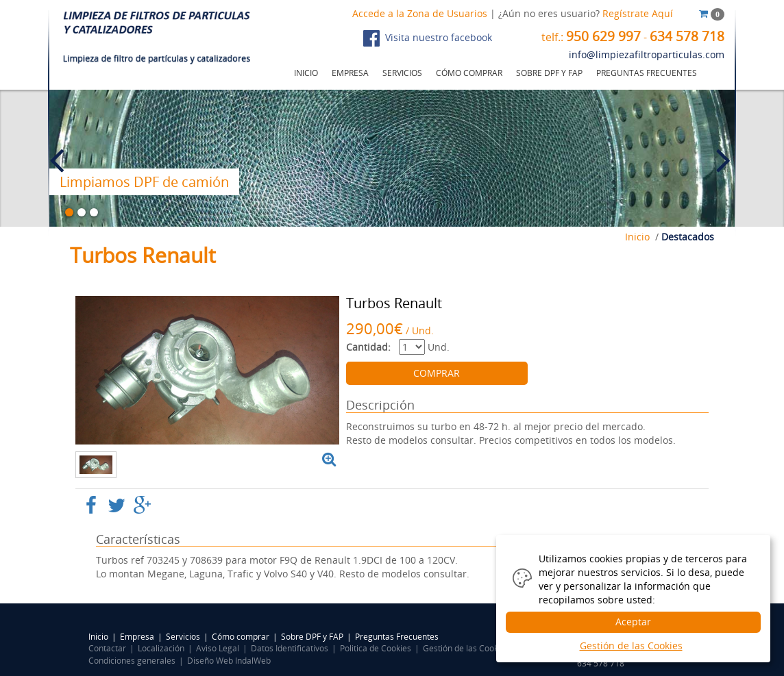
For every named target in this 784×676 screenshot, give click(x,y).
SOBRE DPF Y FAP (549, 73)
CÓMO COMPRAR (469, 73)
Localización (161, 648)
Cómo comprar (241, 637)
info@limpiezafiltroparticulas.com (647, 54)
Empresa (137, 637)
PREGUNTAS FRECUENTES (647, 73)
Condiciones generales (132, 661)
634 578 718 (687, 36)
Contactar (107, 648)
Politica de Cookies (376, 648)
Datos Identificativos (290, 648)
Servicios (183, 637)
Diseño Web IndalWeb (229, 661)
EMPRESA (350, 73)
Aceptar (633, 622)
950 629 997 (603, 36)
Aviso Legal (218, 648)
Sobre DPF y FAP (312, 637)
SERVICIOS (402, 73)
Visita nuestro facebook (428, 38)
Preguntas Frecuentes (397, 637)
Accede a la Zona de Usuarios (420, 13)
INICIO (306, 73)
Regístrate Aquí (638, 13)
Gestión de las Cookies (466, 648)
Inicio (637, 237)
